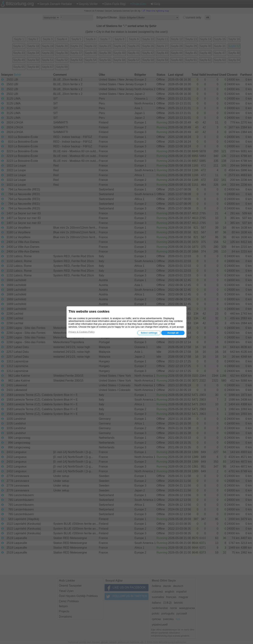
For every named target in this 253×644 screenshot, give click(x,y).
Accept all (173, 333)
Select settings (149, 333)
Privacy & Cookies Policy (82, 332)
